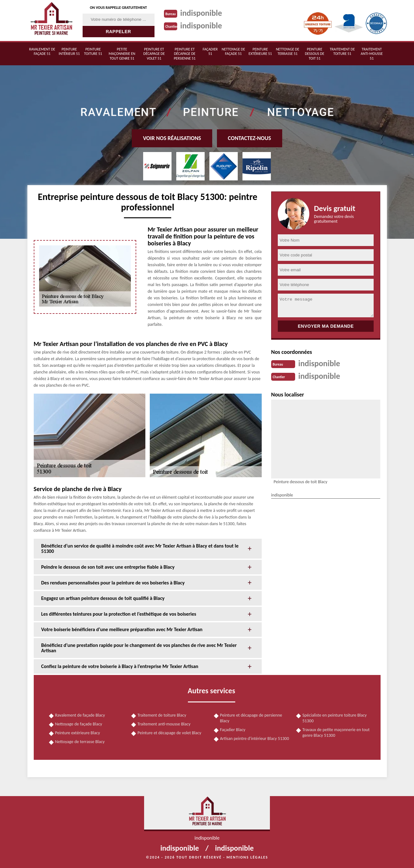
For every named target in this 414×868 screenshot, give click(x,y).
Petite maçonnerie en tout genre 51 (122, 54)
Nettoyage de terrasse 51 (288, 51)
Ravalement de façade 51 (42, 51)
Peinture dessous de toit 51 (315, 54)
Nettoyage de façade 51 (233, 51)
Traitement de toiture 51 (342, 51)
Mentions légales (247, 857)
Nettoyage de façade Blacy (79, 724)
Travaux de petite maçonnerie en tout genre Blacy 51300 (336, 733)
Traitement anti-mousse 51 (372, 54)
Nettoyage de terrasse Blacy (80, 742)
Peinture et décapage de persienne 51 (185, 54)
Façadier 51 (210, 51)
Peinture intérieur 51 (69, 51)
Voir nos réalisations (172, 138)
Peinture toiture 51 (93, 51)
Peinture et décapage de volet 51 (154, 54)
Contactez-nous (250, 138)
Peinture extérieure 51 (260, 51)
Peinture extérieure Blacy (78, 733)
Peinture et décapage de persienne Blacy (251, 718)
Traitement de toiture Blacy (162, 715)
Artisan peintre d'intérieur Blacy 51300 (255, 739)
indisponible (201, 13)
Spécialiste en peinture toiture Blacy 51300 (335, 718)
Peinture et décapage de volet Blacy (169, 733)
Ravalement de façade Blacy (80, 715)
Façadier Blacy (233, 730)
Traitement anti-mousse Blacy (164, 724)
